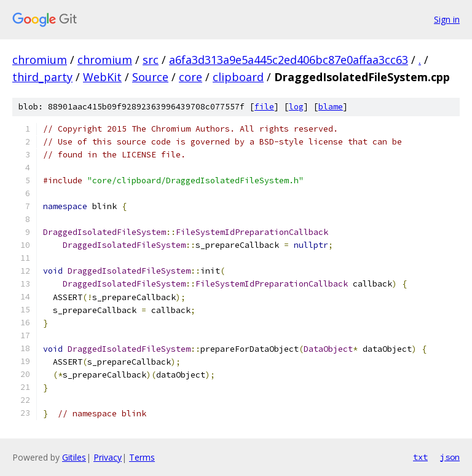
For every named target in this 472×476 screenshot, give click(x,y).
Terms (142, 457)
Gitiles (74, 457)
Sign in (447, 19)
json (450, 457)
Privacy (108, 457)
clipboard (238, 77)
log (296, 107)
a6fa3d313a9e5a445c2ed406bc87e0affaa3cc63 (289, 60)
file (264, 107)
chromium (40, 60)
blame (331, 107)
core (191, 77)
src (151, 60)
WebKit (102, 77)
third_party (42, 77)
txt (420, 457)
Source (150, 77)
